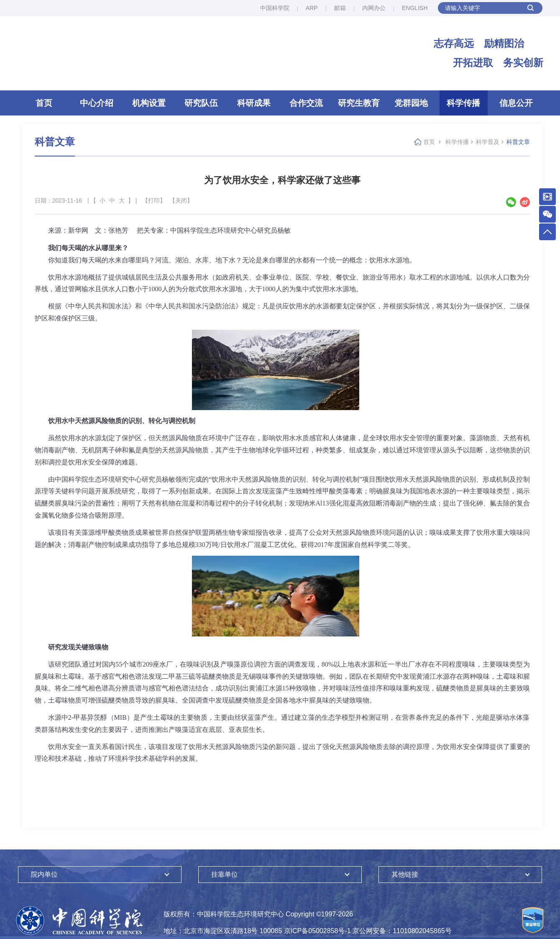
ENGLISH (415, 8)
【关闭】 (181, 202)
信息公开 (516, 104)
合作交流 (306, 104)
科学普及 (488, 143)
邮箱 (340, 8)
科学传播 (463, 104)
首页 (44, 104)
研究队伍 (201, 104)
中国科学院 (275, 8)
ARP (312, 8)
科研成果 (254, 104)
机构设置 (149, 104)
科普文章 (518, 143)
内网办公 (374, 8)
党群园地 (411, 104)
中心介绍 (97, 104)
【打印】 (154, 202)
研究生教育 (359, 104)
